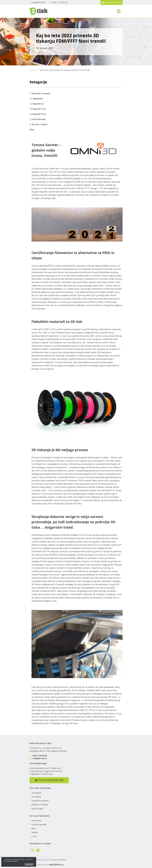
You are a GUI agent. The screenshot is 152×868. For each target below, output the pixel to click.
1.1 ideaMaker (36, 99)
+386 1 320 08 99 (58, 2)
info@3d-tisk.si (38, 2)
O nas (34, 836)
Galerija (35, 832)
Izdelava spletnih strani (47, 865)
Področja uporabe (39, 824)
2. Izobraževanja (37, 119)
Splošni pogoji (37, 808)
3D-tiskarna (36, 821)
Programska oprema (40, 801)
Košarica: (112, 2)
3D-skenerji (36, 797)
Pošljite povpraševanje (49, 780)
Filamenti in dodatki (40, 805)
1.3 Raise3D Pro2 (38, 109)
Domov (33, 70)
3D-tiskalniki (36, 793)
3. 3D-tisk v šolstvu (39, 124)
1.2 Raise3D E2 (37, 104)
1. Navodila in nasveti (40, 93)
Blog (32, 130)
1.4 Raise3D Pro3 (38, 114)
